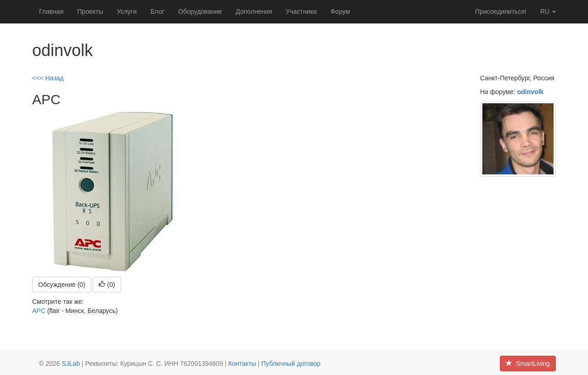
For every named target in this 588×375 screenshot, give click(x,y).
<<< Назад (48, 78)
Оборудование (200, 11)
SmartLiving (528, 364)
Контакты (242, 364)
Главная (51, 11)
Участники (301, 11)
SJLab (71, 364)
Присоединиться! (501, 11)
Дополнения (254, 11)
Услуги (127, 11)
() (107, 285)
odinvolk (531, 92)
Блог (158, 11)
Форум (340, 11)
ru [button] (548, 11)
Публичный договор (291, 364)
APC (39, 311)
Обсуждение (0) (62, 285)
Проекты (90, 11)
